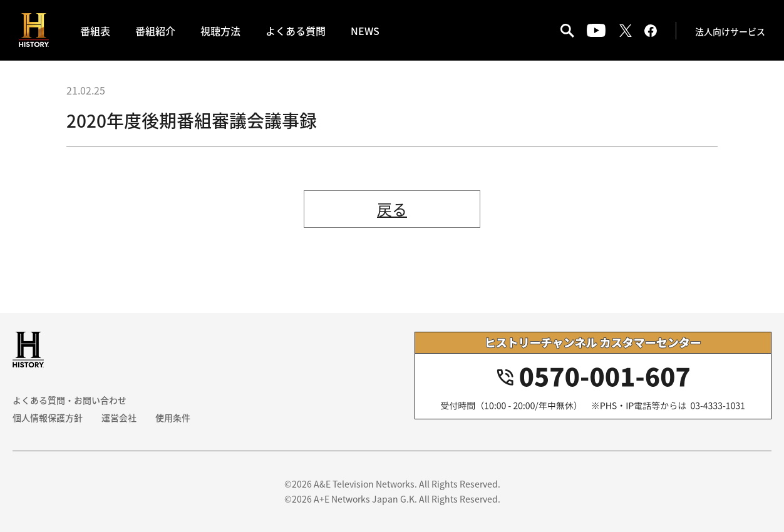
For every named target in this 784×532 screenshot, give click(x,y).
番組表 (95, 31)
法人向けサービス (730, 31)
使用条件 (173, 417)
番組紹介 (155, 31)
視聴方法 (220, 31)
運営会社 (119, 417)
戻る (392, 209)
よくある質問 (296, 31)
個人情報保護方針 (48, 417)
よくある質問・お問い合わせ (70, 400)
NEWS (365, 31)
